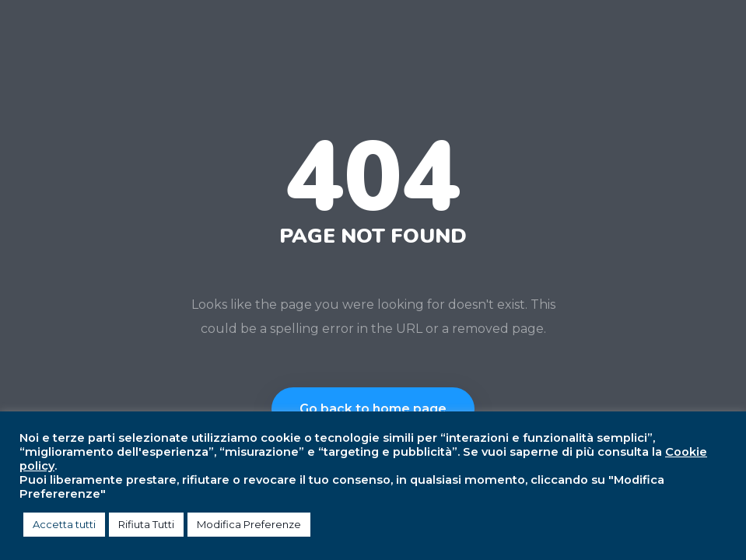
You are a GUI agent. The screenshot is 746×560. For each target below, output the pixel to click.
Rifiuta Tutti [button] (146, 524)
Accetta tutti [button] (64, 524)
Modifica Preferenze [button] (249, 524)
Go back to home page (373, 409)
